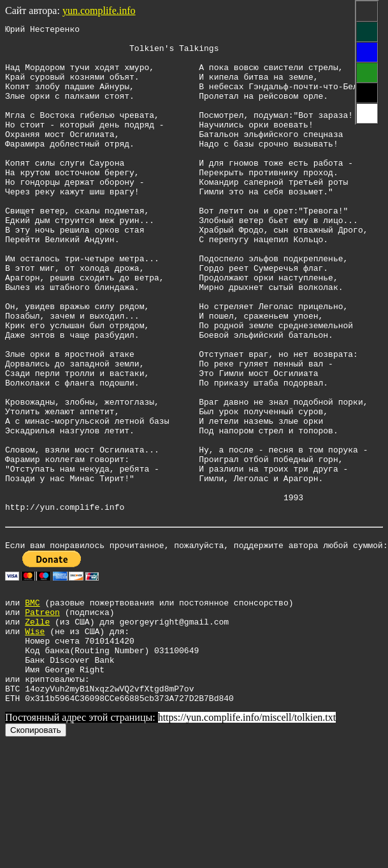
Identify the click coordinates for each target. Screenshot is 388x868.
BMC (32, 709)
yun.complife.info (99, 11)
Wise (35, 744)
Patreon (42, 721)
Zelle (37, 732)
